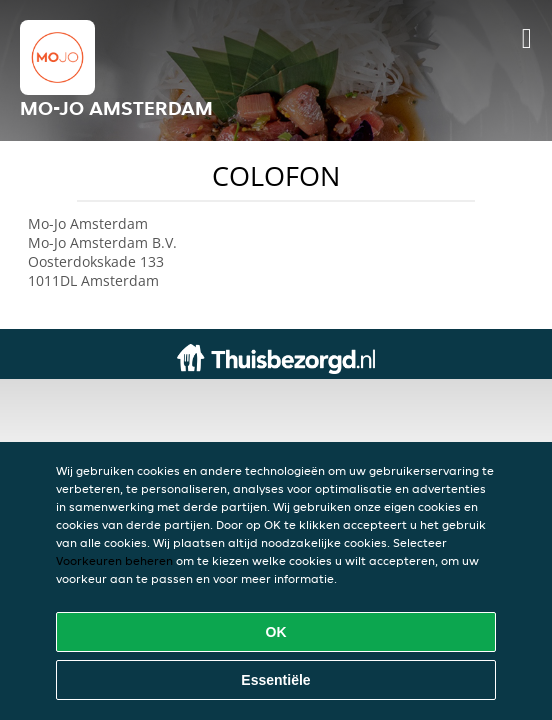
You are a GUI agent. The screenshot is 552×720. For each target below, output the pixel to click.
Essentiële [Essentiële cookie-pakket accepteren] (275, 680)
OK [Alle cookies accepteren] (276, 632)
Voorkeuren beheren (114, 560)
